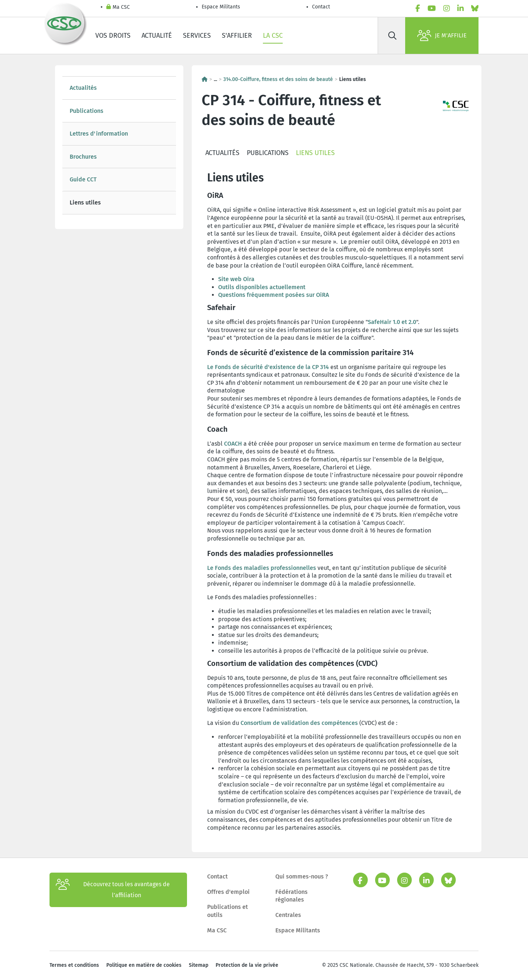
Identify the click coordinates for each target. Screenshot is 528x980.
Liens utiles (85, 202)
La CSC (273, 36)
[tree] (119, 145)
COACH (233, 444)
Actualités (83, 88)
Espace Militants (221, 7)
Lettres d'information (99, 134)
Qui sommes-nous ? (302, 876)
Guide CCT (83, 179)
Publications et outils (228, 911)
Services (197, 36)
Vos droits (113, 36)
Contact (321, 7)
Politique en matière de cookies (144, 965)
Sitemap (199, 965)
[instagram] (447, 8)
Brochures (83, 157)
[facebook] (418, 8)
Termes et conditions (74, 965)
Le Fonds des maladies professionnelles (262, 568)
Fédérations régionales (291, 896)
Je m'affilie (442, 36)
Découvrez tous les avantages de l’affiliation (113, 890)
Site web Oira (236, 279)
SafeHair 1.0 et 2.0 (392, 322)
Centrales (288, 915)
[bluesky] (475, 8)
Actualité (157, 36)
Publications (87, 111)
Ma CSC (118, 8)
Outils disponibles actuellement (262, 287)
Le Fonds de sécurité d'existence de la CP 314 (268, 367)
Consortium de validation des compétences (299, 723)
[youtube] (432, 8)
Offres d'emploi (228, 892)
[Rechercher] (392, 36)
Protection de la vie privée (247, 965)
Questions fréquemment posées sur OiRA (274, 295)
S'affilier (237, 36)
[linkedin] (461, 8)
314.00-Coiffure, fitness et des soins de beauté (278, 79)
